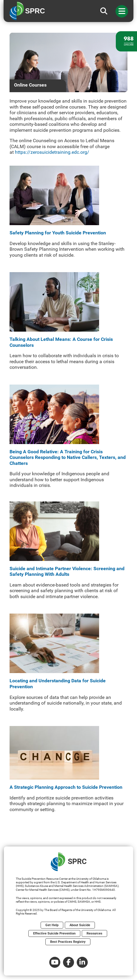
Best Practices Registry (68, 942)
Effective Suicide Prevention (54, 933)
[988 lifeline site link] (126, 41)
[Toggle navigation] (122, 11)
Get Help (52, 925)
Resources (94, 933)
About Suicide (80, 925)
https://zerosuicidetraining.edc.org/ (52, 152)
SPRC (69, 862)
